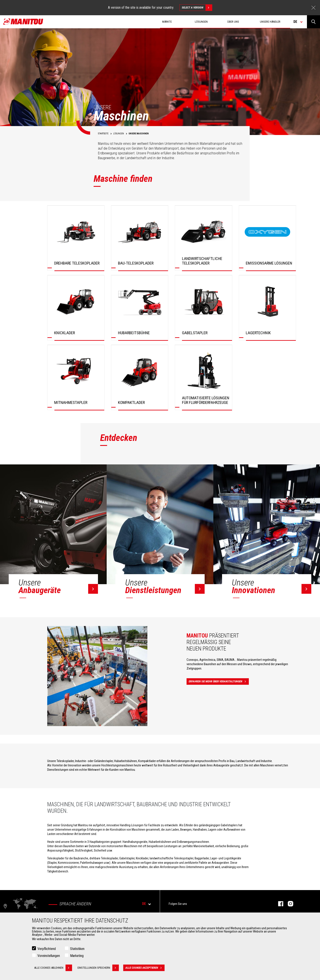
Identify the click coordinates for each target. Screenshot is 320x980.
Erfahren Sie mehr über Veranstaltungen (219, 681)
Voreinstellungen (49, 956)
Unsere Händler (270, 22)
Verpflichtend (47, 949)
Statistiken (77, 949)
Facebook (279, 904)
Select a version (197, 8)
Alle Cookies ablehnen (53, 968)
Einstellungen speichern (98, 968)
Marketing (77, 956)
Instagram (288, 904)
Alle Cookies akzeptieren (145, 968)
